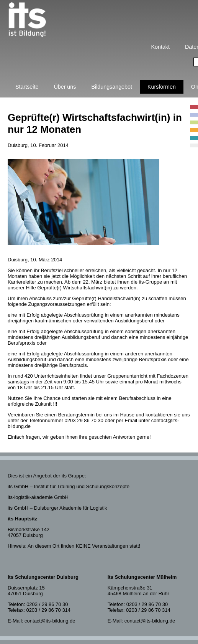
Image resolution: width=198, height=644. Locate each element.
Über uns (65, 87)
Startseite (27, 87)
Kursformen (162, 87)
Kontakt (160, 47)
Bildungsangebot (112, 87)
